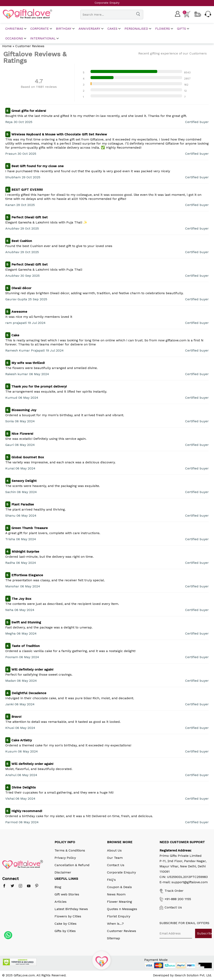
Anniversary (89, 29)
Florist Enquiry (119, 916)
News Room (116, 894)
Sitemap (114, 938)
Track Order (171, 891)
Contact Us (116, 865)
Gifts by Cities (65, 931)
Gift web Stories (67, 894)
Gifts (181, 29)
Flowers (163, 29)
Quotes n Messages (122, 909)
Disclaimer (63, 872)
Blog (58, 887)
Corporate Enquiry (121, 872)
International (43, 39)
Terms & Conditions (70, 850)
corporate (40, 29)
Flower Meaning (120, 902)
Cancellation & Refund (72, 865)
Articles (61, 902)
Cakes (112, 29)
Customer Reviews (122, 931)
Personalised (136, 29)
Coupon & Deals (119, 887)
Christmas (14, 29)
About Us (114, 850)
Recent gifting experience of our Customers (173, 53)
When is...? (115, 924)
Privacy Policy (65, 858)
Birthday (64, 29)
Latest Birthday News (71, 909)
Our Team (115, 858)
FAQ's (111, 880)
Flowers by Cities (68, 916)
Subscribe (204, 933)
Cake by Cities (66, 924)
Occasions (14, 39)
